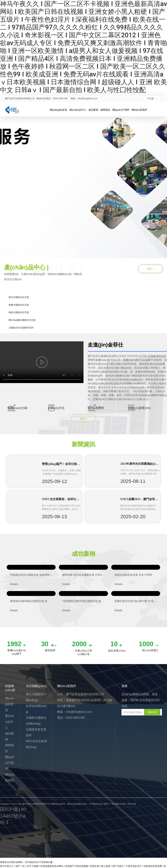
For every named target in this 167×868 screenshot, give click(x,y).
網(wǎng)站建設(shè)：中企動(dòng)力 (85, 804)
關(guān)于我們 (9, 763)
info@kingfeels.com (79, 712)
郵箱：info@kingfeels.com (84, 98)
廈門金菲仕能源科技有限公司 (20, 98)
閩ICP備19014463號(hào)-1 (13, 816)
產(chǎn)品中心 (9, 722)
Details (14, 584)
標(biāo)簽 (121, 804)
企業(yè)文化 (56, 408)
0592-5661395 (75, 718)
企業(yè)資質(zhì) (139, 408)
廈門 (106, 804)
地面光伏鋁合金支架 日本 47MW (133, 575)
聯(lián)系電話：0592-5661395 (52, 98)
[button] (20, 249)
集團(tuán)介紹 (17, 408)
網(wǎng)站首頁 (10, 704)
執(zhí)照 (132, 804)
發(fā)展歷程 (96, 408)
